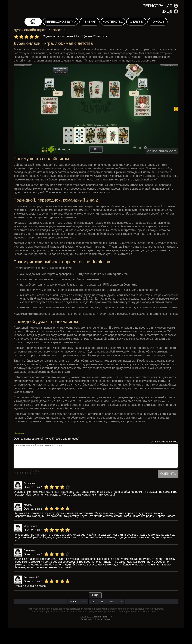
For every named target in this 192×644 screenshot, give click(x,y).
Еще (95, 595)
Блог (73, 602)
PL (102, 602)
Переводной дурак (61, 22)
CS (120, 602)
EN (84, 602)
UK (93, 602)
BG (111, 602)
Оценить (168, 474)
